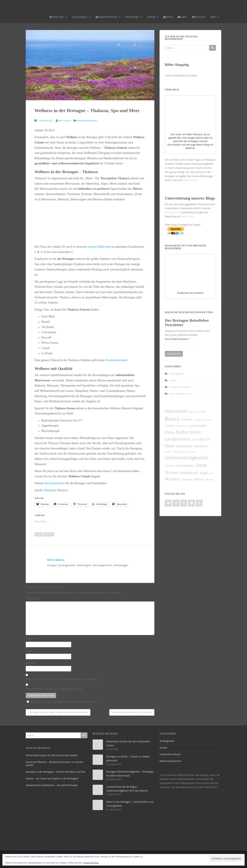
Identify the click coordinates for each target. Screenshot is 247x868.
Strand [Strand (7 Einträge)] (171, 472)
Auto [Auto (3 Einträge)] (202, 411)
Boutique (199, 17)
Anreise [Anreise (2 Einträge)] (193, 412)
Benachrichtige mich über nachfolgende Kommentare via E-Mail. (62, 679)
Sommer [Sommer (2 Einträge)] (170, 466)
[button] (53, 222)
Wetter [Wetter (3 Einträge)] (199, 479)
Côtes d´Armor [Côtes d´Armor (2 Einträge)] (203, 420)
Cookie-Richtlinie (91, 863)
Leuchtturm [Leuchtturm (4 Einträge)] (201, 439)
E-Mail (30, 651)
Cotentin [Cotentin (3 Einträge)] (187, 419)
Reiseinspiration (55, 483)
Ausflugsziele (80, 17)
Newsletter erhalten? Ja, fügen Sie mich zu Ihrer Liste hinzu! (61, 702)
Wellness (49, 534)
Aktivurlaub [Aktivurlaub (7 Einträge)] (176, 411)
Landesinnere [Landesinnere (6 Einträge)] (178, 439)
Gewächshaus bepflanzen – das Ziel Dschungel (52, 785)
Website (30, 663)
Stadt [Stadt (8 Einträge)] (201, 465)
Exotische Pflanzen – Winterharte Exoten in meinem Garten (55, 764)
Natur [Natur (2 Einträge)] (168, 451)
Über (213, 17)
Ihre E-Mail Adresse (177, 339)
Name (30, 639)
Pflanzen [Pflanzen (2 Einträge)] (178, 451)
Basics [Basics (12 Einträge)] (172, 419)
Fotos (168, 17)
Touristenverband (116, 360)
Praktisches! (132, 17)
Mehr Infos (188, 216)
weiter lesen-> (191, 180)
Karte (182, 17)
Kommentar (33, 598)
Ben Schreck (65, 120)
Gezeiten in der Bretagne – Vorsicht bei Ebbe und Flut (55, 772)
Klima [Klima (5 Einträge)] (170, 432)
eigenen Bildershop (99, 247)
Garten (151, 17)
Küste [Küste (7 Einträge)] (196, 432)
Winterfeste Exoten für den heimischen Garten (52, 755)
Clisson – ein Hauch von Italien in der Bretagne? (52, 778)
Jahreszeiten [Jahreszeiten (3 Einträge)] (198, 426)
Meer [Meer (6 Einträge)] (170, 446)
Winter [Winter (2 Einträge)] (209, 479)
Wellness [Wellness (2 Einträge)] (188, 479)
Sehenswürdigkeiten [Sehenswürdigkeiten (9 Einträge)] (187, 458)
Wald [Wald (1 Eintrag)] (211, 473)
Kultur (39, 534)
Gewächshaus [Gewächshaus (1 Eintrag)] (182, 426)
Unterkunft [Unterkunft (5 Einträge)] (189, 473)
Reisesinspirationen (87, 120)
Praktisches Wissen (180, 387)
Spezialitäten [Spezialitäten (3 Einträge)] (185, 466)
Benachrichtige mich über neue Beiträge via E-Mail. (54, 689)
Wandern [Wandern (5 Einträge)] (173, 479)
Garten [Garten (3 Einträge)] (170, 426)
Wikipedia (50, 490)
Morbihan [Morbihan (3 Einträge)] (201, 446)
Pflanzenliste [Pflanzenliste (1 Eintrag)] (190, 452)
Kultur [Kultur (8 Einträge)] (182, 432)
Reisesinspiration (106, 17)
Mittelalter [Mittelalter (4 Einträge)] (184, 446)
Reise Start (57, 17)
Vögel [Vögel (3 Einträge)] (204, 473)
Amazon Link (172, 212)
